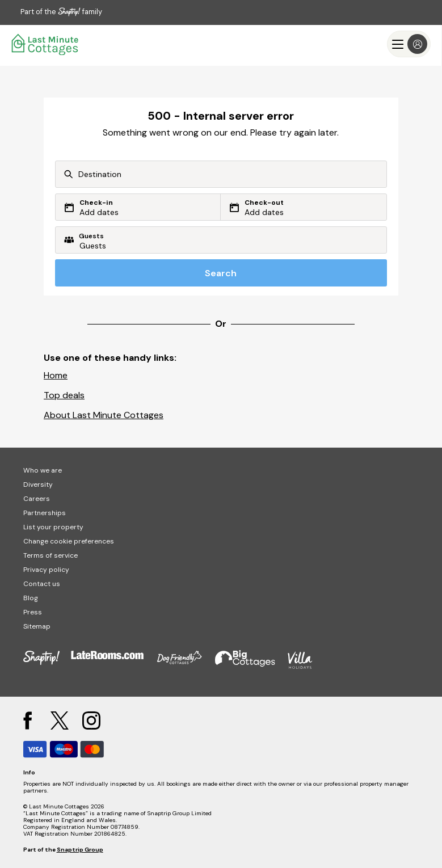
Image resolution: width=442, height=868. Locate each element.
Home (56, 375)
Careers (37, 499)
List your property (53, 527)
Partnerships (45, 513)
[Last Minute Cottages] (45, 44)
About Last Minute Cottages (104, 415)
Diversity (38, 484)
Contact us (42, 584)
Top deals (64, 395)
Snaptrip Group (80, 850)
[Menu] (409, 44)
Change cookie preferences (69, 541)
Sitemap (37, 626)
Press (33, 612)
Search (221, 273)
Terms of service (50, 555)
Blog (31, 598)
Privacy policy (46, 570)
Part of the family (61, 12)
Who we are (43, 470)
